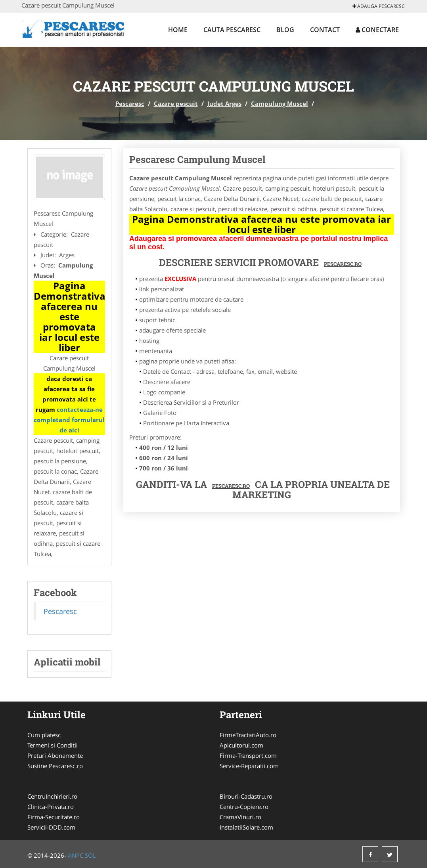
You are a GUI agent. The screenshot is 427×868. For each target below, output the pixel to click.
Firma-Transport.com (248, 755)
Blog (285, 30)
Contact (325, 30)
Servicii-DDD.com (51, 827)
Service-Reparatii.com (249, 766)
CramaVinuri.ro (240, 817)
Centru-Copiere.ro (244, 807)
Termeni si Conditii (53, 745)
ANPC (76, 855)
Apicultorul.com (241, 745)
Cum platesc (44, 735)
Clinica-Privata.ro (51, 807)
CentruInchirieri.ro (52, 796)
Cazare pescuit (176, 103)
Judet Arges (224, 103)
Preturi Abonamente (55, 755)
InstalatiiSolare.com (246, 827)
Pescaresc (130, 103)
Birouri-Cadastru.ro (246, 796)
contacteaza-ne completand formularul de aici (69, 420)
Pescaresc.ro (231, 486)
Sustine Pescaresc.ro (55, 766)
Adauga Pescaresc (379, 6)
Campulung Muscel (280, 103)
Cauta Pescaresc (232, 30)
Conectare (377, 30)
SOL (90, 855)
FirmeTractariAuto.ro (248, 735)
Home (178, 30)
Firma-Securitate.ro (54, 817)
